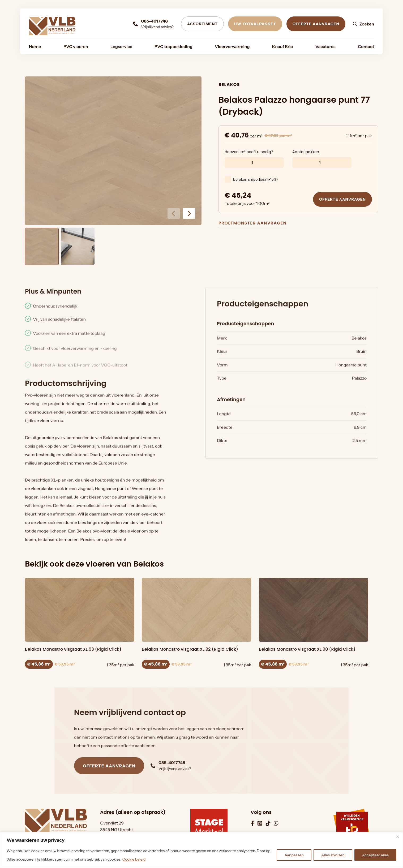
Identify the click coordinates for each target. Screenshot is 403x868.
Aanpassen (294, 855)
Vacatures (325, 46)
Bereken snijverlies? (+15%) (255, 183)
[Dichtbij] (397, 837)
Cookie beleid (134, 859)
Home (35, 46)
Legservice (121, 46)
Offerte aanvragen (316, 24)
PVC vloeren (76, 46)
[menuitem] (35, 46)
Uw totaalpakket (255, 24)
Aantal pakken (306, 156)
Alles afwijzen (333, 855)
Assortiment (202, 24)
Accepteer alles (375, 855)
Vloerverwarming (232, 46)
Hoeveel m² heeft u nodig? (249, 156)
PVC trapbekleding (173, 46)
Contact (366, 46)
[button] (189, 213)
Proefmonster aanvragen (253, 224)
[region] (201, 850)
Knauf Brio (282, 46)
